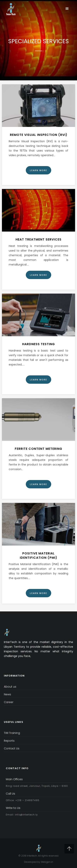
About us (10, 687)
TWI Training (12, 733)
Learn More (38, 170)
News (7, 694)
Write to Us (13, 808)
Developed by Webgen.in (39, 862)
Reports (9, 741)
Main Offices (14, 779)
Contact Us (12, 748)
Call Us (10, 794)
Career (9, 702)
